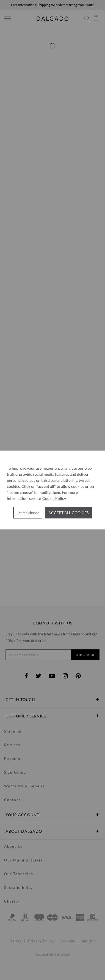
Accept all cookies (68, 513)
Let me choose (28, 513)
